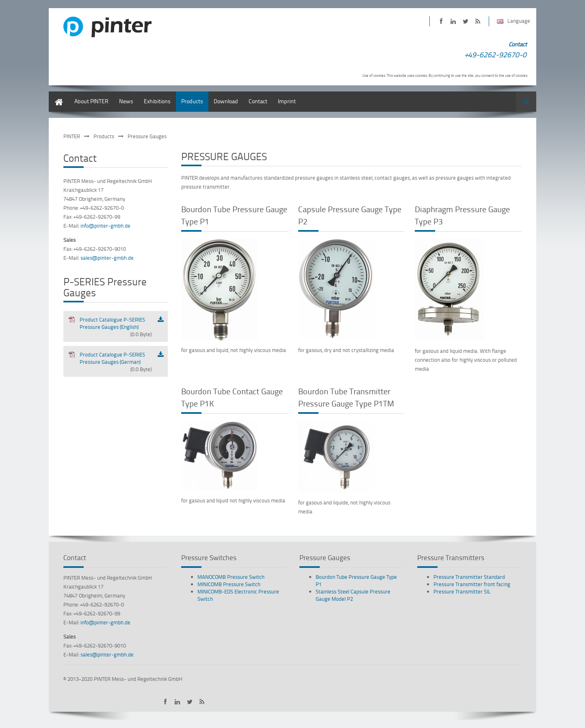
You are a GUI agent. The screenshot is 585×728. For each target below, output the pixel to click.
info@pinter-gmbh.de (105, 226)
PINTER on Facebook (441, 21)
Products (192, 101)
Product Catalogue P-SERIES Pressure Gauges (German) (110, 362)
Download (226, 101)
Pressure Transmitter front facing (472, 584)
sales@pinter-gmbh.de (107, 258)
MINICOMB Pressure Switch (229, 584)
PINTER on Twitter (465, 21)
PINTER (72, 136)
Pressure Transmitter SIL (462, 591)
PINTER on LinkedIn (453, 21)
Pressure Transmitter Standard (469, 577)
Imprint (287, 101)
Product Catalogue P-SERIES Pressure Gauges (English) (110, 327)
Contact (258, 101)
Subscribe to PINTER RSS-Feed (478, 21)
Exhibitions (157, 101)
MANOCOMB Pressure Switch (231, 577)
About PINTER (91, 101)
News (126, 101)
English (58, 95)
